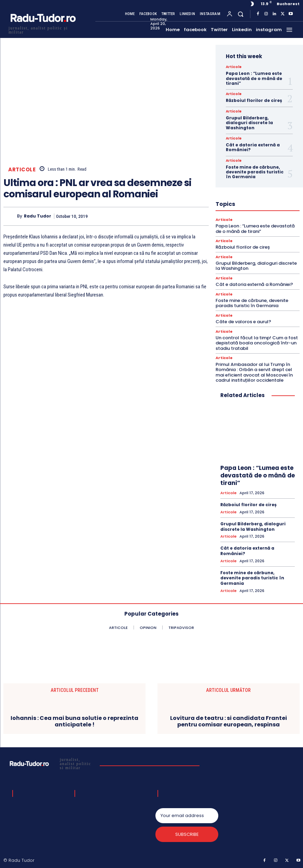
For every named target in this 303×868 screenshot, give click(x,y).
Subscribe (187, 834)
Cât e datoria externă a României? (253, 147)
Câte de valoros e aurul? (243, 322)
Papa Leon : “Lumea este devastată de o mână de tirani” (254, 78)
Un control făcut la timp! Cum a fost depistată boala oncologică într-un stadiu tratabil (257, 343)
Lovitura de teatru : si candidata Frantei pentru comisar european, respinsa (229, 721)
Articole (22, 169)
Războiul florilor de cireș (254, 100)
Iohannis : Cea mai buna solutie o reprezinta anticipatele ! (74, 721)
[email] (187, 815)
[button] (241, 14)
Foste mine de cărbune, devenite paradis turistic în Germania (255, 172)
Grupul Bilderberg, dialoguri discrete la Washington (249, 123)
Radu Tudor (38, 216)
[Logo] (43, 29)
